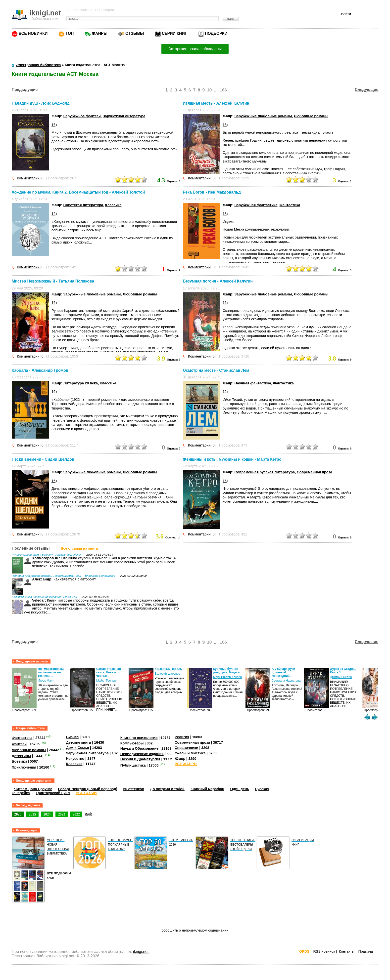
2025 (32, 814)
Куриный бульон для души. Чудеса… (228, 671)
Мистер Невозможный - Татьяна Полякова (53, 281)
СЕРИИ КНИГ (174, 33)
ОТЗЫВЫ (135, 33)
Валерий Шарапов (167, 674)
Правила (366, 951)
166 (223, 90)
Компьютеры (132, 743)
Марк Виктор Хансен (227, 677)
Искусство (75, 759)
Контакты (347, 951)
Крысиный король (168, 669)
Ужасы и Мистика (190, 753)
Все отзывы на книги (79, 548)
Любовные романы (311, 116)
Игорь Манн (46, 681)
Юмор (180, 759)
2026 (18, 814)
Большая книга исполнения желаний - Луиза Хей (44, 597)
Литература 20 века (81, 383)
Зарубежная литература (124, 116)
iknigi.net (141, 952)
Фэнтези (19, 744)
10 (209, 90)
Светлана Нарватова (286, 681)
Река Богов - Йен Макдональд (212, 192)
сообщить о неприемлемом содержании (195, 930)
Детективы (21, 756)
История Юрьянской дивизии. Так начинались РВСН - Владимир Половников (63, 576)
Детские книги (78, 742)
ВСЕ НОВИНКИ (33, 33)
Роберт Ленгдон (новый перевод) (88, 789)
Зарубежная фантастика (256, 205)
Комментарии (28, 178)
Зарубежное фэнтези (82, 116)
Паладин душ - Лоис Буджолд (41, 103)
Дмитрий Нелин (341, 677)
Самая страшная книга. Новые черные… (109, 672)
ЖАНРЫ (100, 33)
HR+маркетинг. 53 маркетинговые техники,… (51, 672)
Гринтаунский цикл (53, 793)
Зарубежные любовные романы (263, 116)
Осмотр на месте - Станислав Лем (216, 370)
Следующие (366, 90)
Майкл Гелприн (107, 681)
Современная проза (314, 472)
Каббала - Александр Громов (40, 370)
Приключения (24, 767)
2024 (47, 814)
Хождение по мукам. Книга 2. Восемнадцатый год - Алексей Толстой (78, 192)
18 (225, 125)
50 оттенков (134, 789)
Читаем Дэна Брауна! (33, 789)
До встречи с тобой (167, 789)
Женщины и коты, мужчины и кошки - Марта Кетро (232, 459)
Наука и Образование (139, 748)
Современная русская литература (265, 472)
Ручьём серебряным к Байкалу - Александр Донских (47, 555)
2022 (76, 814)
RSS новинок (324, 951)
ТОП (70, 33)
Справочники (186, 748)
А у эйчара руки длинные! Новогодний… (283, 672)
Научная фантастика (253, 383)
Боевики (19, 761)
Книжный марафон (207, 789)
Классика (113, 205)
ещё (88, 814)
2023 (62, 814)
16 (53, 125)
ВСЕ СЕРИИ (86, 793)
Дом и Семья (77, 748)
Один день (240, 789)
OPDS (304, 951)
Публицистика (133, 765)
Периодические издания (142, 754)
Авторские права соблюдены (195, 49)
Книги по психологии (139, 738)
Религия (182, 737)
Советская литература (83, 205)
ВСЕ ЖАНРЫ (186, 764)
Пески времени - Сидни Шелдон (43, 459)
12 (53, 214)
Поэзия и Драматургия (140, 759)
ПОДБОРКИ (216, 33)
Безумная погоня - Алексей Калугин (218, 281)
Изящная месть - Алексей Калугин (216, 103)
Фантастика (290, 205)
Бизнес (72, 737)
